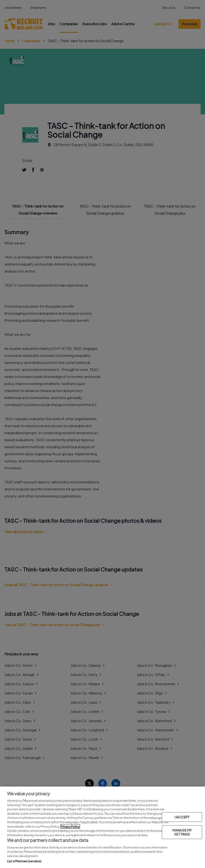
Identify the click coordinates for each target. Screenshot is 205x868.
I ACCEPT (182, 817)
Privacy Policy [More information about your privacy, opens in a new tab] (70, 826)
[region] (102, 827)
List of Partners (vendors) (24, 861)
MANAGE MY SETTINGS (182, 832)
